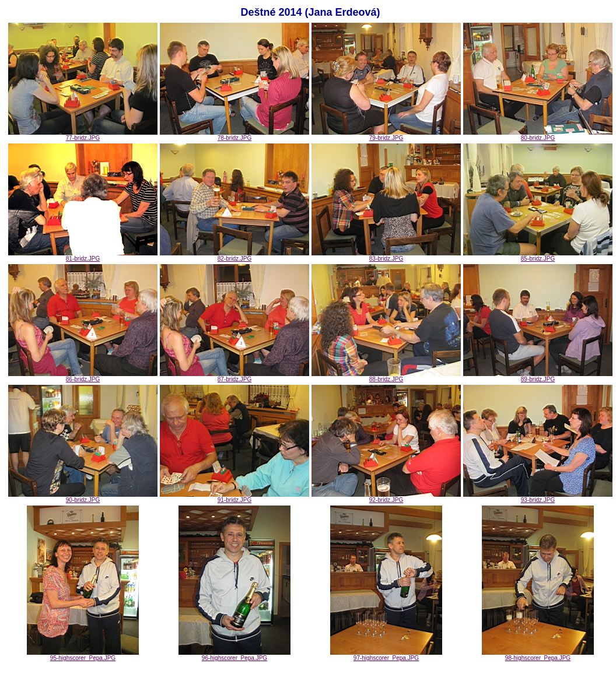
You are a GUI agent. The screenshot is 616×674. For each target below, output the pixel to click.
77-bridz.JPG (83, 135)
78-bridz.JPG (235, 135)
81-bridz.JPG (83, 256)
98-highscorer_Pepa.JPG (538, 655)
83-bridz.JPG (386, 256)
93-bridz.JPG (538, 497)
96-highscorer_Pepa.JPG (235, 655)
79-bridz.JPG (386, 135)
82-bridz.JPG (235, 256)
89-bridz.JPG (538, 377)
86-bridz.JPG (83, 377)
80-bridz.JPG (538, 135)
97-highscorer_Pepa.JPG (386, 655)
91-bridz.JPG (235, 497)
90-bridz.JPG (83, 497)
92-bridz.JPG (386, 497)
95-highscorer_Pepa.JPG (83, 655)
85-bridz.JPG (538, 256)
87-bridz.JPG (235, 377)
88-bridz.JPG (386, 377)
